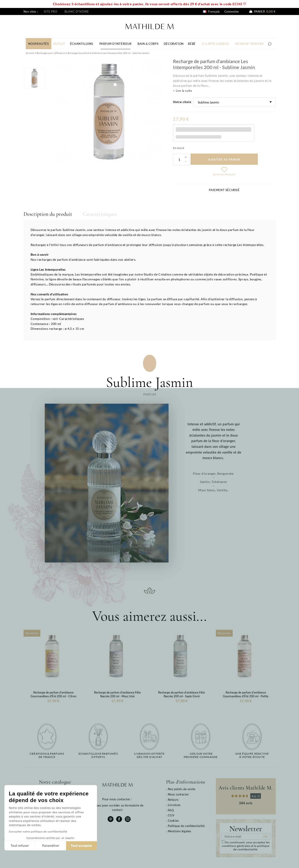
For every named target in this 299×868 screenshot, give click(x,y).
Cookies (173, 821)
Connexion (232, 11)
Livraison (174, 805)
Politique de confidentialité (186, 826)
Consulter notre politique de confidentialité (38, 832)
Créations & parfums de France (47, 755)
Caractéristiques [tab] (100, 214)
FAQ (171, 810)
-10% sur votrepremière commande (201, 755)
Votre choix (182, 102)
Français (211, 11)
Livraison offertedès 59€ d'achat (149, 755)
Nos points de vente (182, 789)
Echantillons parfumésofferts (98, 755)
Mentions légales (180, 831)
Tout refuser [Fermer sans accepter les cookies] (20, 846)
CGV (171, 815)
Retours (173, 800)
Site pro (51, 11)
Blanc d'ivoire (77, 11)
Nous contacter (178, 794)
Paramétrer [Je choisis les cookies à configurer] (51, 846)
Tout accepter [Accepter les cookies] (82, 846)
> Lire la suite (182, 91)
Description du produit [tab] (48, 214)
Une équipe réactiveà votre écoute (252, 755)
